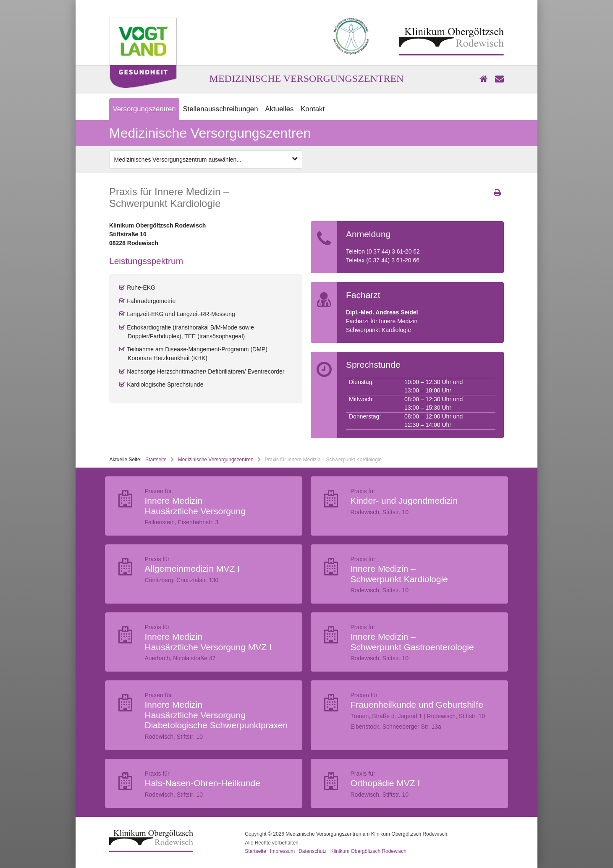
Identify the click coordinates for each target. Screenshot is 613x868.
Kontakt (313, 109)
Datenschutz (313, 851)
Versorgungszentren (144, 109)
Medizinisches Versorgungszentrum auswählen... (206, 159)
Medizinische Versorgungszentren (216, 460)
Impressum (282, 851)
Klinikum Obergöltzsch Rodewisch (368, 851)
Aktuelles (279, 109)
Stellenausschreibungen (220, 109)
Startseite (156, 460)
